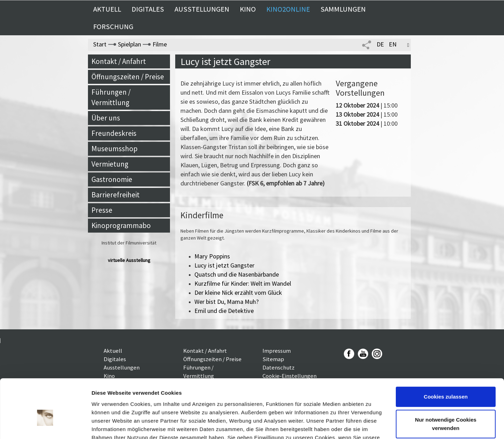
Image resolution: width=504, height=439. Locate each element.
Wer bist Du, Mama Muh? (227, 302)
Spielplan (129, 44)
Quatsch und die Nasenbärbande (237, 274)
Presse (102, 210)
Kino (248, 9)
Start (100, 44)
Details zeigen (109, 425)
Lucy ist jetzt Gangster (224, 265)
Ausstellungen (202, 9)
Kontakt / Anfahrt (119, 61)
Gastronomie (112, 179)
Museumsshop (114, 149)
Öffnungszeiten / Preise (128, 77)
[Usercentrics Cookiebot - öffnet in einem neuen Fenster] (45, 425)
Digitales (148, 9)
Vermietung (110, 164)
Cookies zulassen (446, 357)
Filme (160, 44)
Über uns (106, 118)
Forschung (113, 27)
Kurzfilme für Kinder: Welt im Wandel (243, 283)
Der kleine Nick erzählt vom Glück (238, 292)
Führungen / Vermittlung (111, 97)
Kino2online (288, 9)
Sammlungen (343, 9)
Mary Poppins (212, 256)
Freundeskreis (114, 133)
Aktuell (107, 9)
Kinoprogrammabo (121, 225)
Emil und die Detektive (224, 311)
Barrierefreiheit (116, 195)
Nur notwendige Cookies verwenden (446, 384)
